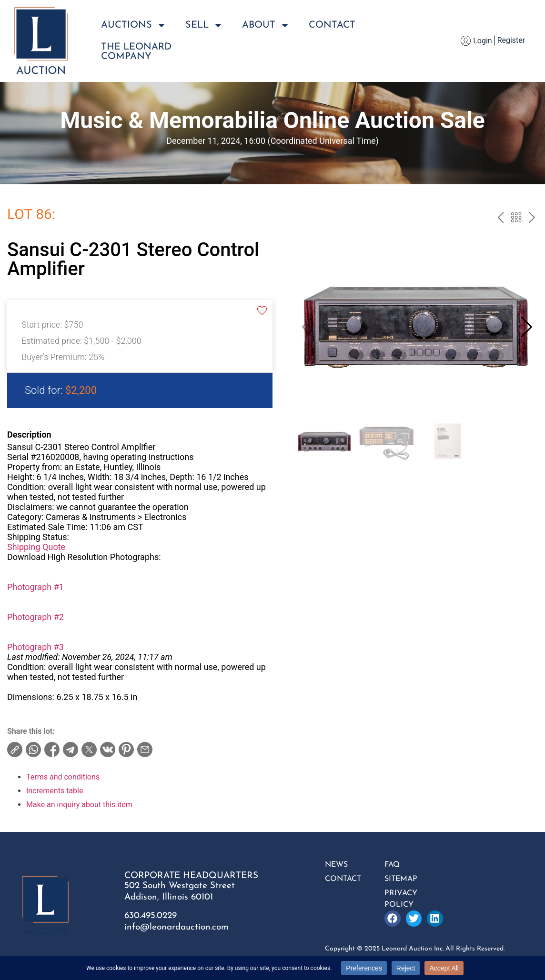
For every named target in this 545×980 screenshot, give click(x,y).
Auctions (134, 25)
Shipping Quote (36, 547)
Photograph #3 (35, 647)
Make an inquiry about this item (79, 805)
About (266, 25)
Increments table (55, 791)
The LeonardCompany (136, 52)
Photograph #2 (35, 617)
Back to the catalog (516, 219)
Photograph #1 (35, 587)
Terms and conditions (63, 777)
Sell (204, 25)
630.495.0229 (151, 916)
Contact (332, 25)
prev (500, 219)
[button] (527, 327)
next (532, 219)
